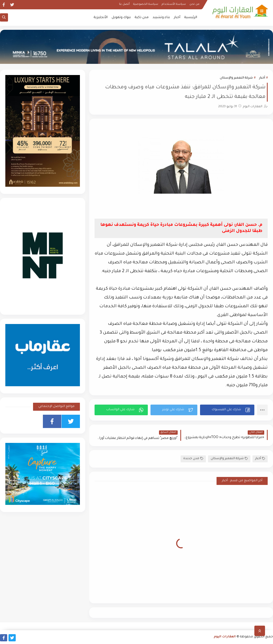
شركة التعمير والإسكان (236, 78)
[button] (227, 410)
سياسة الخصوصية (146, 4)
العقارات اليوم (225, 637)
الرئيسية (191, 18)
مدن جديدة (193, 459)
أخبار (177, 18)
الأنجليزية (101, 18)
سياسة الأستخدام (174, 4)
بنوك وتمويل (121, 18)
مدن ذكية (142, 18)
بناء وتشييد (161, 18)
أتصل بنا (124, 4)
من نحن (194, 4)
